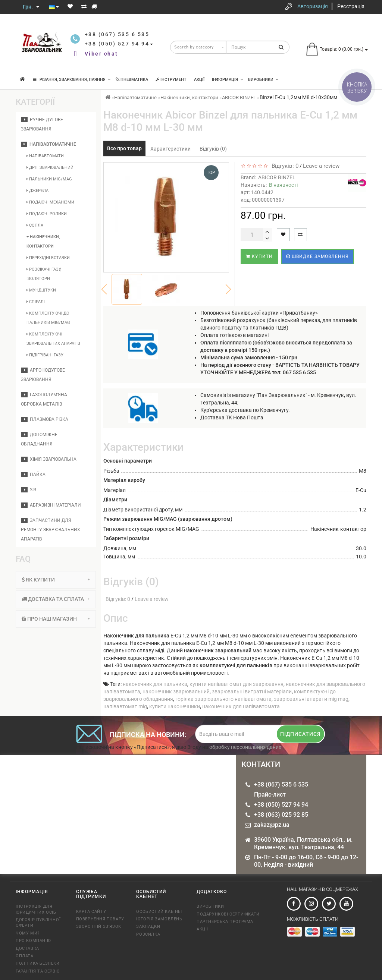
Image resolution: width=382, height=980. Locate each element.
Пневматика (132, 80)
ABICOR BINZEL (239, 97)
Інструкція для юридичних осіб (36, 909)
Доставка (27, 949)
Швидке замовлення (317, 256)
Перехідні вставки (48, 258)
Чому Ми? (28, 933)
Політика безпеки (38, 963)
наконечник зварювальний (176, 691)
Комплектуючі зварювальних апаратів (53, 339)
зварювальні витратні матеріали (252, 691)
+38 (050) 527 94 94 (281, 805)
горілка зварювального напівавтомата (223, 699)
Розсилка (148, 934)
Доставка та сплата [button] (56, 599)
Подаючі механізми (50, 202)
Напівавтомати (45, 156)
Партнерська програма (225, 922)
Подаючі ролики (47, 214)
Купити (259, 256)
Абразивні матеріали (51, 505)
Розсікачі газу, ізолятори (44, 274)
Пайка (33, 475)
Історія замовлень (159, 919)
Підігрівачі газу (45, 355)
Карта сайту (91, 912)
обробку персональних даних (245, 747)
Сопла (35, 225)
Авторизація (313, 6)
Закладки (148, 927)
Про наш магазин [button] (56, 619)
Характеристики (170, 149)
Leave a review (321, 166)
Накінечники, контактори (43, 242)
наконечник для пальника (155, 684)
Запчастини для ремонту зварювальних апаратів (51, 530)
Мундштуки (41, 290)
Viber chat (101, 54)
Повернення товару (100, 919)
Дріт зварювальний (50, 168)
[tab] (56, 580)
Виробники (263, 80)
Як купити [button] (56, 580)
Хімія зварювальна (49, 459)
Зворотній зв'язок (99, 927)
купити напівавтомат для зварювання (237, 684)
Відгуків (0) (213, 149)
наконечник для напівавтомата (241, 706)
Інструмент (171, 80)
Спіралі (36, 302)
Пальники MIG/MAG (49, 179)
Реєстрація (351, 6)
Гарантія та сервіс (38, 971)
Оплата (25, 956)
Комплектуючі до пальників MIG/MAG (48, 318)
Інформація (227, 80)
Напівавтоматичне (48, 144)
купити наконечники (175, 706)
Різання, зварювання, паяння (72, 80)
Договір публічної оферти (38, 923)
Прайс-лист (270, 795)
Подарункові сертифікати (228, 914)
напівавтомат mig (125, 706)
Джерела (37, 191)
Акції (199, 80)
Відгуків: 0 (284, 166)
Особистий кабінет (160, 912)
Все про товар (124, 148)
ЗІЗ (29, 490)
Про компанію (33, 941)
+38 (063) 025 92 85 (281, 815)
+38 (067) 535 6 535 (281, 784)
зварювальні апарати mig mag (311, 699)
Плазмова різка (45, 419)
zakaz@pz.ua (272, 825)
